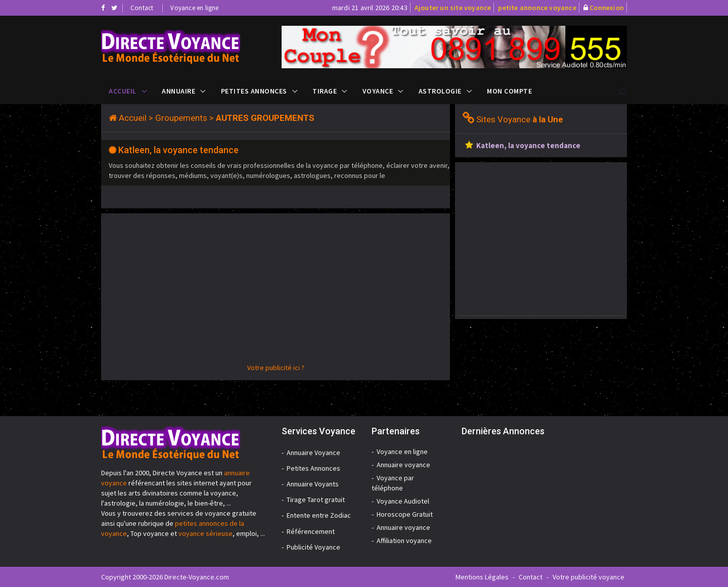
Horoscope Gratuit (405, 514)
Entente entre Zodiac (319, 515)
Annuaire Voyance (313, 453)
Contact (142, 8)
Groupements (181, 118)
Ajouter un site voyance (453, 8)
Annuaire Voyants (313, 484)
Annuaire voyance (403, 465)
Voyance (378, 91)
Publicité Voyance (313, 547)
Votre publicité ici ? (276, 368)
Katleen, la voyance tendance (178, 150)
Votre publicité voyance (588, 577)
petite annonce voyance (537, 8)
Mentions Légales (482, 577)
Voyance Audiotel (403, 501)
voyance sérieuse (206, 533)
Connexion (607, 8)
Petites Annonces (254, 91)
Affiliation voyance (404, 540)
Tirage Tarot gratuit (316, 500)
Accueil (123, 91)
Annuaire (178, 91)
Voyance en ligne (194, 8)
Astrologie (440, 91)
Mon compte (509, 91)
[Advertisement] (276, 292)
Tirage (325, 91)
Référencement (311, 531)
